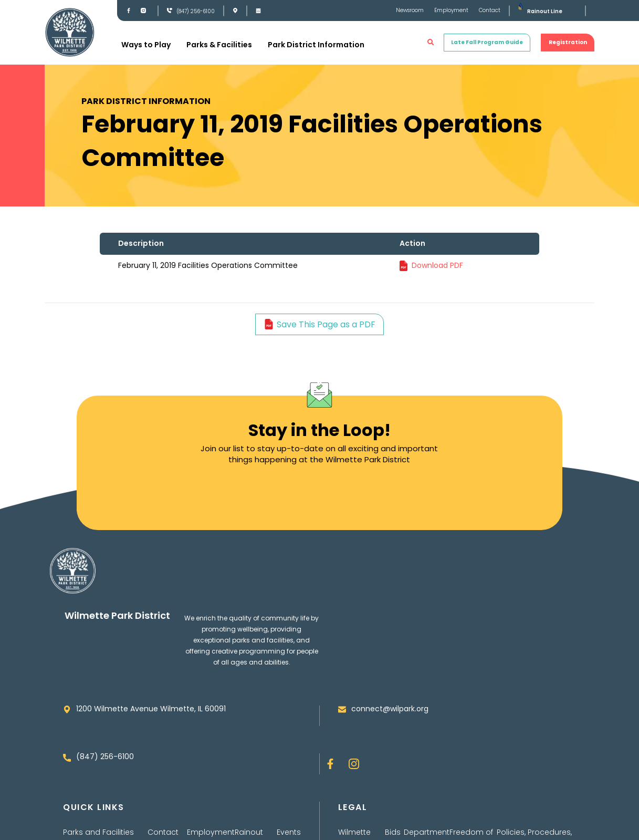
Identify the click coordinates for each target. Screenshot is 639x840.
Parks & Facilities (219, 45)
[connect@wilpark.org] (342, 709)
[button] (431, 43)
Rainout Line (545, 11)
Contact (490, 11)
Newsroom (410, 11)
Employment (451, 11)
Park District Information (316, 45)
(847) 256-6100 (196, 11)
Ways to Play (146, 45)
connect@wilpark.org (390, 709)
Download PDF (437, 265)
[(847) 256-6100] (170, 11)
